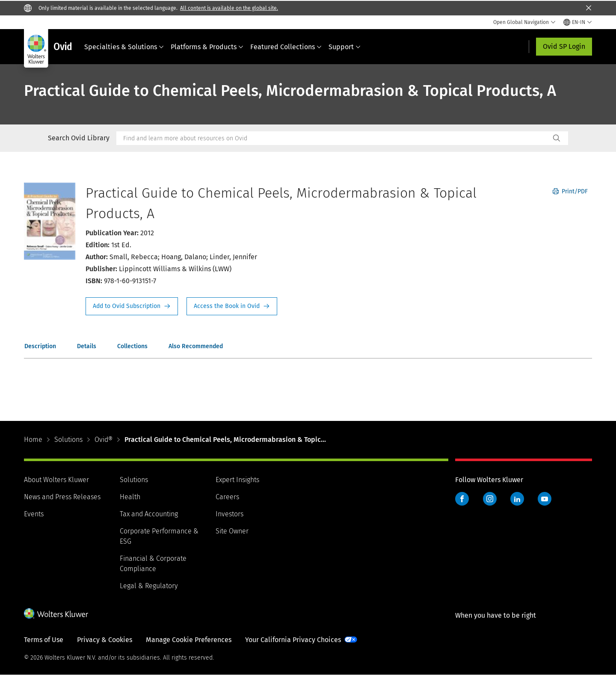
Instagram (490, 499)
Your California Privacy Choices (293, 640)
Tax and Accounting (149, 514)
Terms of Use (44, 640)
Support (345, 47)
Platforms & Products (207, 47)
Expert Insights (237, 480)
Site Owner (232, 531)
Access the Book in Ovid (232, 306)
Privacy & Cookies (105, 640)
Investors (230, 514)
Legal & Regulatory (149, 586)
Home (33, 440)
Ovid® (104, 440)
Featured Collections (286, 47)
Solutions (68, 440)
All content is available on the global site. (229, 8)
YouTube (545, 499)
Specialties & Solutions (124, 47)
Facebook (462, 499)
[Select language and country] (578, 22)
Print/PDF (570, 191)
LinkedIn (517, 499)
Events (34, 514)
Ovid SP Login (564, 46)
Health (130, 497)
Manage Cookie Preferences (189, 640)
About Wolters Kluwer (56, 480)
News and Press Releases (62, 497)
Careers (227, 497)
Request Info (132, 306)
